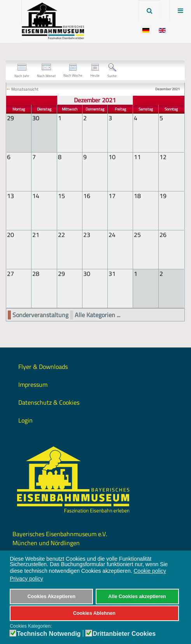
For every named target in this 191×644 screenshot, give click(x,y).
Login (25, 420)
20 (11, 235)
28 (36, 274)
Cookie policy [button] (150, 571)
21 (36, 235)
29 (61, 274)
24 (112, 235)
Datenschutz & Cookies (49, 402)
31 (112, 274)
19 (163, 196)
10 (112, 157)
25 (137, 235)
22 (61, 235)
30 (87, 274)
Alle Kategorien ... (97, 315)
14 (36, 196)
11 (137, 157)
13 (11, 196)
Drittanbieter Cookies (124, 634)
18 (137, 196)
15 (61, 196)
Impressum (33, 384)
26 (163, 235)
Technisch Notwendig (49, 634)
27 (11, 274)
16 (87, 196)
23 (87, 235)
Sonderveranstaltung (40, 315)
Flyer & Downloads (43, 367)
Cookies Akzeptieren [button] (51, 597)
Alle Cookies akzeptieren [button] (137, 597)
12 (163, 157)
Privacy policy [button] (26, 579)
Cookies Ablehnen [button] (94, 613)
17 (112, 196)
